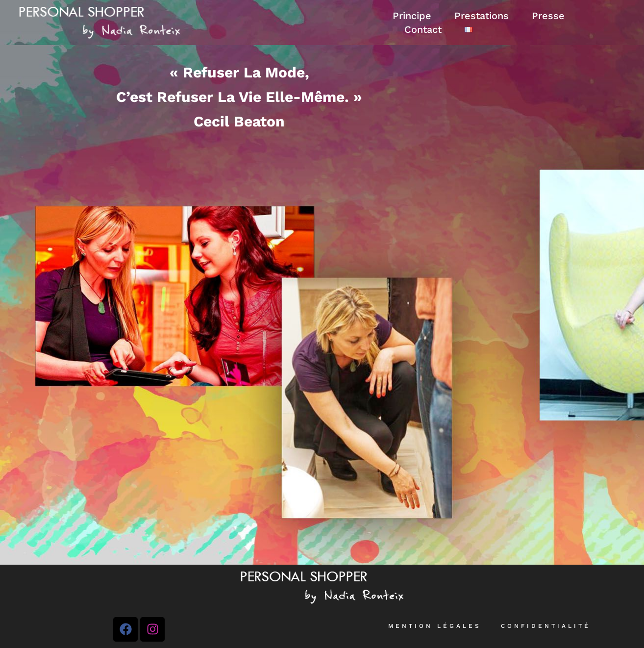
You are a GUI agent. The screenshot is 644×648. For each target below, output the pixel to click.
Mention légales (435, 626)
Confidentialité (546, 626)
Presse (548, 16)
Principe (412, 16)
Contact (423, 29)
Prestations (482, 16)
